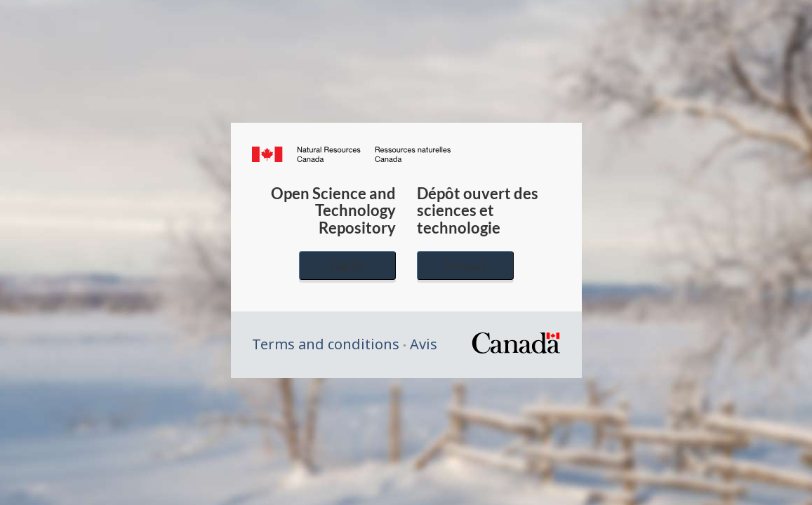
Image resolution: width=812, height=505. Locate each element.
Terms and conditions (326, 344)
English (347, 265)
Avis (424, 344)
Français (465, 265)
